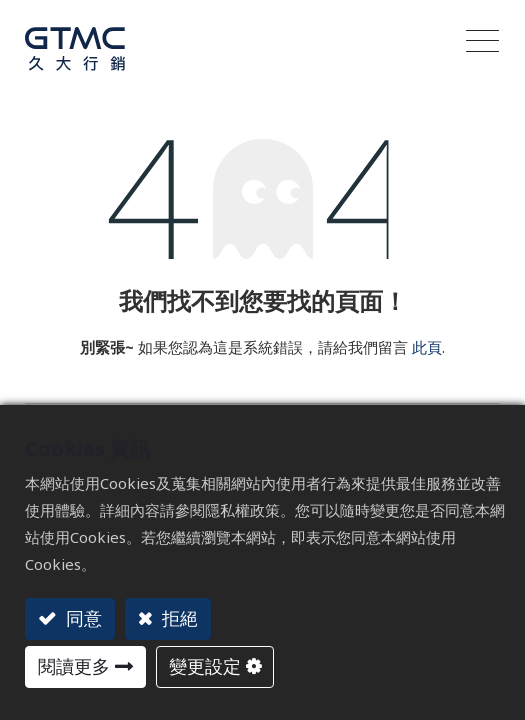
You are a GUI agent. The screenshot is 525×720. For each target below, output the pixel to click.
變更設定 (205, 666)
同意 (81, 618)
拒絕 (177, 618)
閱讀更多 (74, 666)
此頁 (427, 336)
